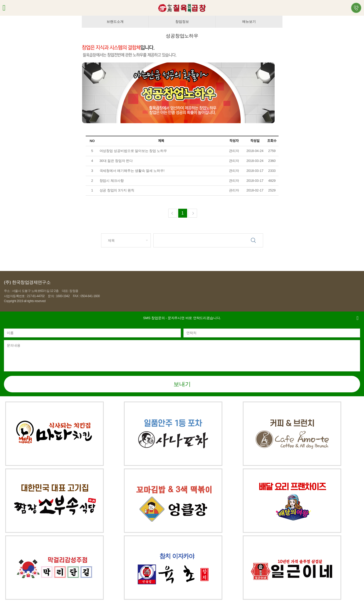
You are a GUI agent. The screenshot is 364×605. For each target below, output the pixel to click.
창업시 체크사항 (112, 181)
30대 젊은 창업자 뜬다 (117, 161)
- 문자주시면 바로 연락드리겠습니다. (182, 318)
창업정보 (182, 22)
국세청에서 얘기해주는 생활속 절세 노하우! (132, 171)
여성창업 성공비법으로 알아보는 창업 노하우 (134, 151)
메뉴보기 (249, 22)
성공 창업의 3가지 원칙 (117, 190)
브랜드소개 (115, 22)
